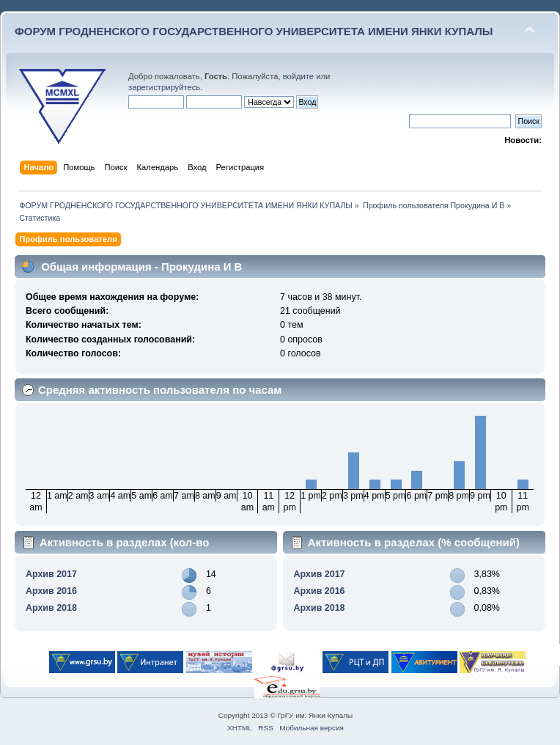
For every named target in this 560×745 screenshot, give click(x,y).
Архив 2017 (51, 574)
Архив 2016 (51, 591)
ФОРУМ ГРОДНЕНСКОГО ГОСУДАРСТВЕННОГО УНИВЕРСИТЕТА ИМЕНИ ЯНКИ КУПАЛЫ (254, 31)
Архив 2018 (51, 608)
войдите (298, 76)
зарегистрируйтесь (164, 87)
